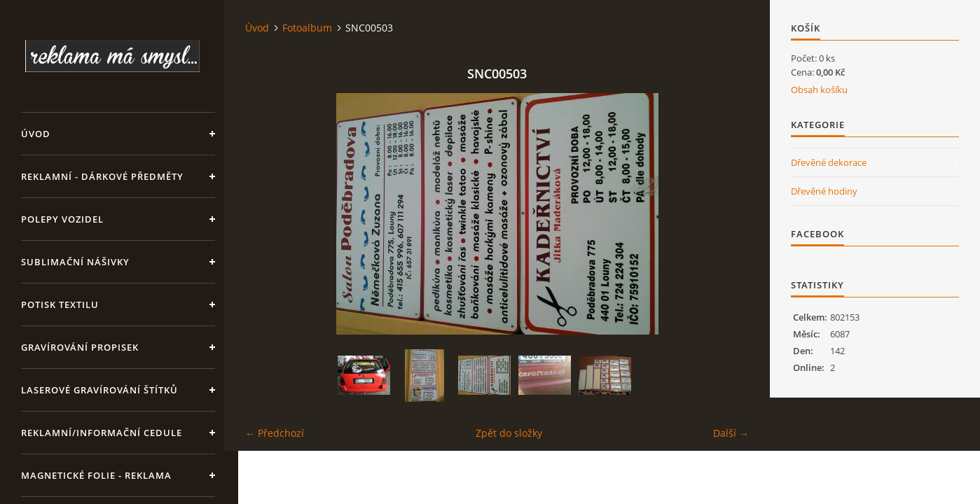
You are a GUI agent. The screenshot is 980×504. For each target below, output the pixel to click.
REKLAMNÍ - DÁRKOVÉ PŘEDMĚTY (102, 176)
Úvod (36, 134)
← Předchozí (275, 433)
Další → (731, 433)
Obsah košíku (819, 90)
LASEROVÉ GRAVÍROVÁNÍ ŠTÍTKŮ (99, 390)
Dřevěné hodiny (824, 191)
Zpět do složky (509, 433)
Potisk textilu (60, 304)
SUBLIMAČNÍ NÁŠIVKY (75, 262)
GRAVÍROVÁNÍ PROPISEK (80, 347)
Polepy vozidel (62, 219)
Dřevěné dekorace (829, 162)
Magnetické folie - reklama (96, 475)
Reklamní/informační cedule (102, 433)
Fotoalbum (307, 28)
